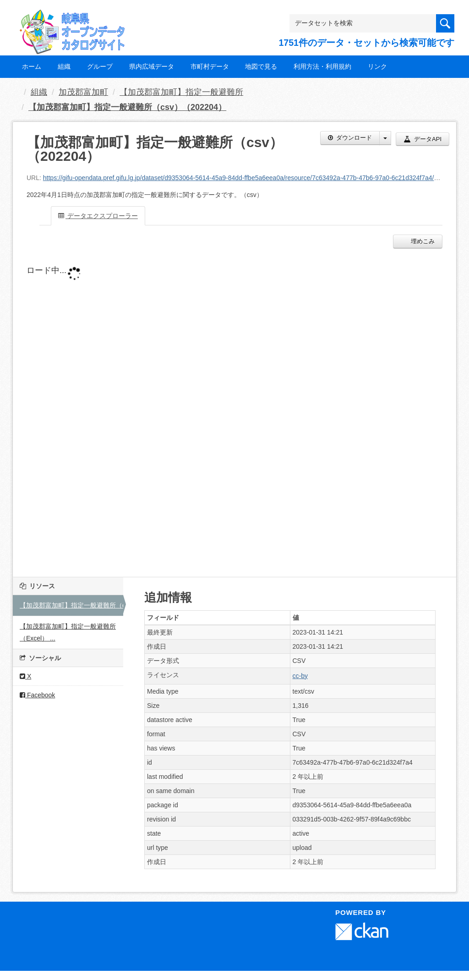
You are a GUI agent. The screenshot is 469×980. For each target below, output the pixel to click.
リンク (377, 66)
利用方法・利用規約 (322, 66)
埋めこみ (422, 241)
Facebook (37, 695)
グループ (100, 66)
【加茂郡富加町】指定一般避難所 (181, 92)
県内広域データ (152, 66)
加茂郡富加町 (83, 92)
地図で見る (261, 66)
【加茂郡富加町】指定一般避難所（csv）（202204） (127, 107)
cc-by (300, 676)
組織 (64, 66)
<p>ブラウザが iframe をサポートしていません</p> (234, 411)
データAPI (423, 139)
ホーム (32, 66)
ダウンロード (350, 138)
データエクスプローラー (98, 216)
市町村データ (210, 66)
